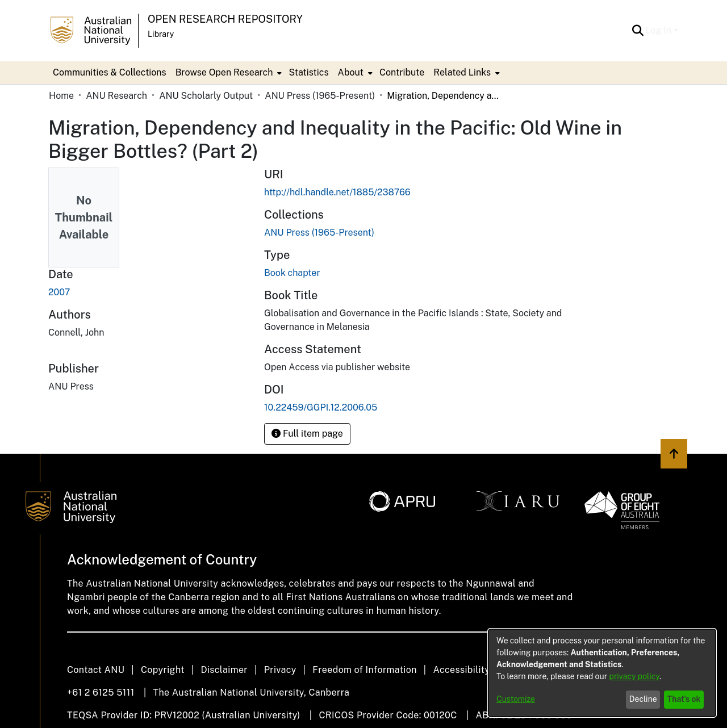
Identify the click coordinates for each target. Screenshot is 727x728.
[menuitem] (228, 73)
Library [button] (161, 34)
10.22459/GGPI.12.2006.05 (321, 407)
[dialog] (602, 673)
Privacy (280, 670)
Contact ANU (96, 670)
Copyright (163, 670)
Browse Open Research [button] (224, 72)
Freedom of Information (364, 670)
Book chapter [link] (292, 273)
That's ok (684, 699)
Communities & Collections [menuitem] (110, 72)
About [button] (351, 72)
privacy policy (634, 676)
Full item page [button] (307, 434)
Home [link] (61, 96)
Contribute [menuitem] (402, 72)
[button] (638, 31)
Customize (516, 699)
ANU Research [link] (116, 96)
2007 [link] (59, 292)
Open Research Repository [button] (225, 19)
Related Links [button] (462, 72)
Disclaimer (224, 670)
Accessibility (461, 670)
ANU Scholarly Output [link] (206, 96)
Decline (643, 699)
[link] (319, 233)
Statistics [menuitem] (308, 72)
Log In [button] (660, 30)
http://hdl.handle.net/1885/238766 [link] (337, 192)
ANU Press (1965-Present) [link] (320, 96)
